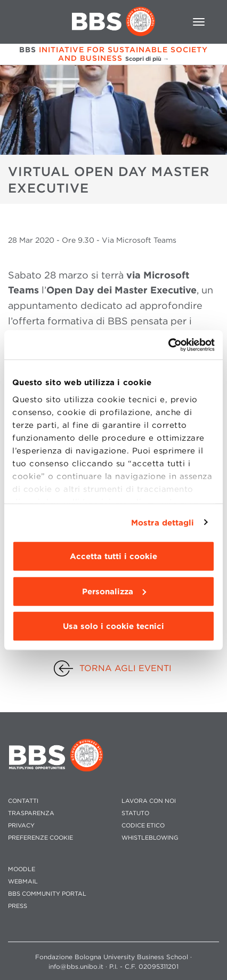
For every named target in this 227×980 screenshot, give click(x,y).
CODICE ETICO (143, 826)
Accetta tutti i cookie (113, 556)
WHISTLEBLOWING (150, 838)
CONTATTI (23, 801)
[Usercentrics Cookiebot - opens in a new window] (168, 345)
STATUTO (135, 813)
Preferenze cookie (40, 838)
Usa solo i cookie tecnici (113, 626)
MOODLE (22, 869)
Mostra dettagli (163, 522)
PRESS (18, 906)
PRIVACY (21, 826)
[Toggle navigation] (199, 22)
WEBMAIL (23, 882)
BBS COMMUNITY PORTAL (47, 894)
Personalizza (114, 591)
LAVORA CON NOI (149, 801)
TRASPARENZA (31, 813)
